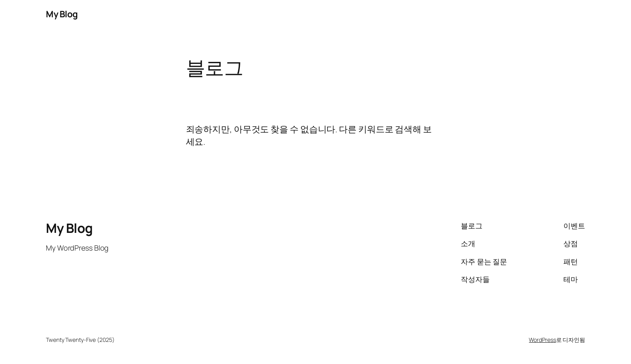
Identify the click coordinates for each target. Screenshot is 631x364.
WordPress (542, 340)
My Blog (62, 14)
